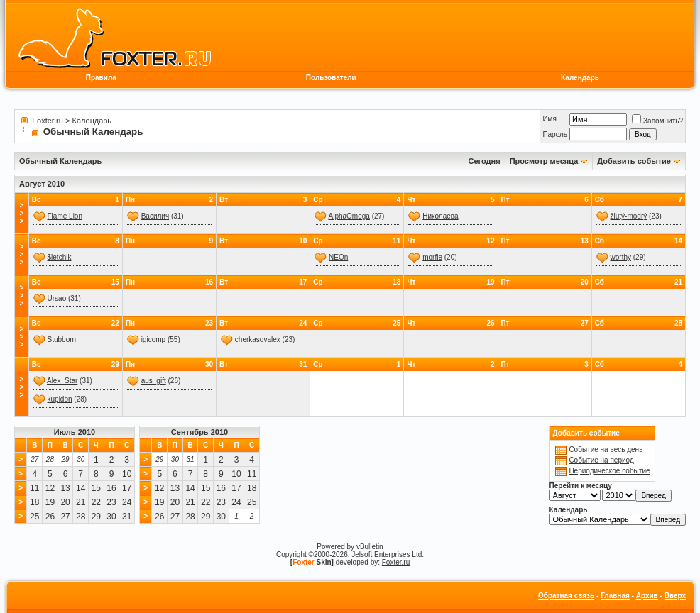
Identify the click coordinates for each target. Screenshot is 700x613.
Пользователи (331, 78)
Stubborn (62, 339)
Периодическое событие (609, 471)
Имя (549, 119)
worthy (621, 257)
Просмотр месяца (544, 161)
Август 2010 (42, 184)
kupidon (60, 399)
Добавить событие (634, 161)
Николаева (440, 216)
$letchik (60, 257)
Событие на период (601, 460)
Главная (615, 596)
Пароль (555, 134)
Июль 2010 (75, 432)
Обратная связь (566, 596)
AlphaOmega (349, 216)
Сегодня (485, 161)
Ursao (57, 298)
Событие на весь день (606, 449)
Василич (155, 216)
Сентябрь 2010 (199, 432)
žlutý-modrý (629, 216)
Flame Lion (65, 216)
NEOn (338, 257)
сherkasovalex (258, 339)
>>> (21, 213)
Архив (647, 596)
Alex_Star (62, 381)
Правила (101, 78)
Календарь (580, 78)
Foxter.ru (47, 121)
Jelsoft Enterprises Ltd (387, 554)
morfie (432, 257)
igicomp (153, 339)
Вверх (675, 596)
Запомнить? (657, 121)
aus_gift (154, 381)
